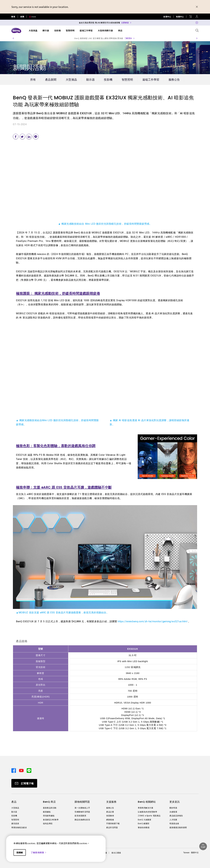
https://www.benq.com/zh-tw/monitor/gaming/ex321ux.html (153, 621)
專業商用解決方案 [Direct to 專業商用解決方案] (146, 808)
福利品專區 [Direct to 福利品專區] (48, 824)
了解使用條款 (39, 852)
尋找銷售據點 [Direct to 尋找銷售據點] (49, 816)
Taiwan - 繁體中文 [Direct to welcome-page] (191, 853)
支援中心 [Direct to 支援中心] (167, 17)
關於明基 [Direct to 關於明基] (173, 808)
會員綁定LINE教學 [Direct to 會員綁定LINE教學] (51, 820)
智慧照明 (70, 30)
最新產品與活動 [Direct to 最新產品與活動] (50, 808)
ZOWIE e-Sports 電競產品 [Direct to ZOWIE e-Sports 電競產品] (149, 816)
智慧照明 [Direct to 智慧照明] (15, 820)
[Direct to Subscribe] (24, 783)
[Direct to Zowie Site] (31, 17)
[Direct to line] (29, 770)
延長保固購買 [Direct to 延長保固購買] (80, 816)
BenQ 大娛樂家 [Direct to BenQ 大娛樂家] (145, 820)
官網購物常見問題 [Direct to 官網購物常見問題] (82, 812)
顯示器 (46, 30)
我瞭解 (20, 852)
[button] (13, 38)
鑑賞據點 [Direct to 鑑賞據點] (47, 812)
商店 (120, 30)
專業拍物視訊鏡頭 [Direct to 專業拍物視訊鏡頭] (19, 828)
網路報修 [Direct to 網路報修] (110, 820)
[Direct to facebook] (14, 770)
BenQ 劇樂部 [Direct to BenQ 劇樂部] (144, 824)
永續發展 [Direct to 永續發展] (173, 812)
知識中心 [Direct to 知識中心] (180, 17)
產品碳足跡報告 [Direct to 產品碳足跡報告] (176, 816)
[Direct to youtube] (22, 770)
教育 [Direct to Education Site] (13, 17)
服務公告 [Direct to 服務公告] (110, 808)
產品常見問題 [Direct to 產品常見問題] (112, 828)
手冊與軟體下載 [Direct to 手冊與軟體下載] (113, 824)
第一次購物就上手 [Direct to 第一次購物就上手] (82, 808)
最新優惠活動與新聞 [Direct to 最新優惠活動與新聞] (178, 828)
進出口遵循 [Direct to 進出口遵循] (116, 853)
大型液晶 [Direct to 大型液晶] (15, 808)
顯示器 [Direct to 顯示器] (14, 812)
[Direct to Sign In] (197, 16)
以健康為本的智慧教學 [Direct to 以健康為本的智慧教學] (147, 812)
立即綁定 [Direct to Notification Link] (125, 23)
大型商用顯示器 (105, 30)
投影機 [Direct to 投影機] (14, 816)
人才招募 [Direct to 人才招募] (173, 820)
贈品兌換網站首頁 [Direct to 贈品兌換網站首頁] (82, 820)
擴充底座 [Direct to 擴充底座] (15, 824)
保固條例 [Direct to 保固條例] (110, 816)
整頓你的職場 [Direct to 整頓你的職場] (144, 828)
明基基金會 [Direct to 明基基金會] (174, 824)
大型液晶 (33, 30)
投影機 (57, 30)
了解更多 (128, 38)
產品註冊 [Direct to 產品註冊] (110, 812)
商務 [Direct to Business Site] (22, 17)
